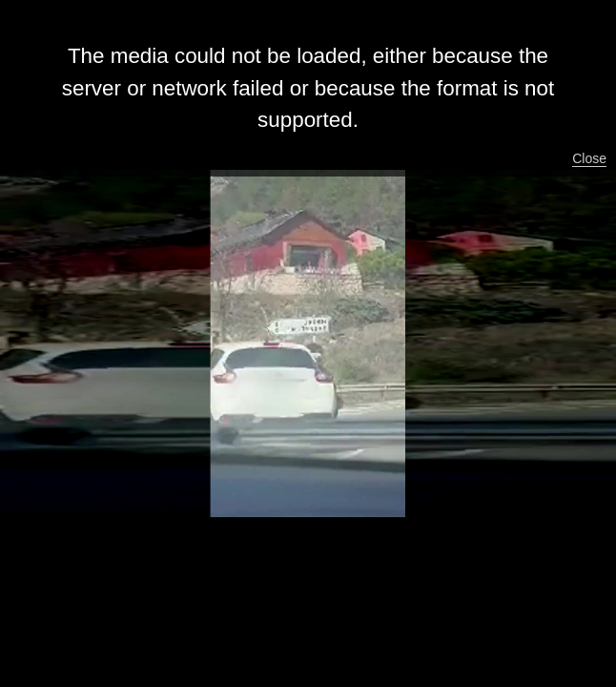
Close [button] (589, 158)
